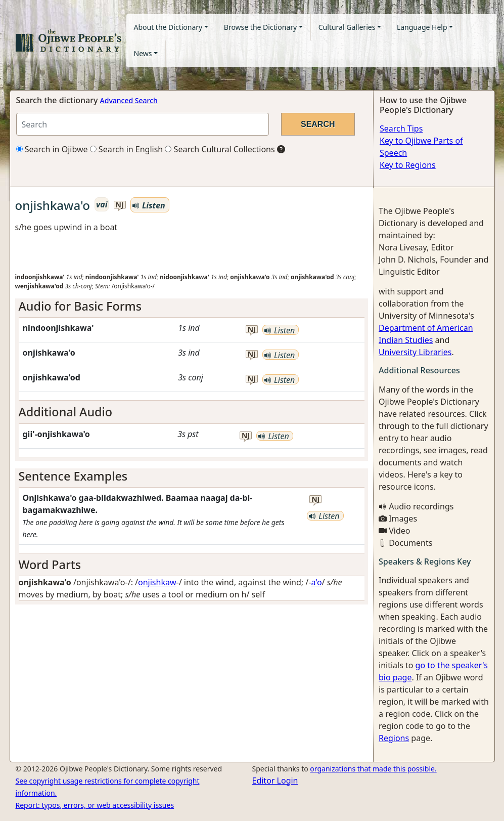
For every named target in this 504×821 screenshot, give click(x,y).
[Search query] (143, 124)
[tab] (192, 306)
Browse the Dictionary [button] (260, 27)
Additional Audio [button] (66, 412)
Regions (394, 738)
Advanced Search (129, 100)
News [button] (143, 53)
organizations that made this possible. (373, 769)
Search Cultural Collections (220, 149)
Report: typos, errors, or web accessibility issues (95, 805)
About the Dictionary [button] (168, 27)
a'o (316, 582)
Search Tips (401, 128)
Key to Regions (408, 165)
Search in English (127, 149)
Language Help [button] (422, 27)
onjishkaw (157, 582)
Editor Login (275, 781)
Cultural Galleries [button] (347, 27)
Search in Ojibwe (52, 149)
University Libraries (415, 352)
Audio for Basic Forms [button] (80, 306)
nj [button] (120, 205)
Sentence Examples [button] (73, 476)
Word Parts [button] (50, 565)
